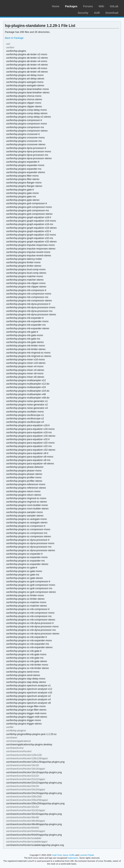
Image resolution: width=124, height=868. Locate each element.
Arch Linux (21, 6)
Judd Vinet (57, 855)
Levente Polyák (87, 855)
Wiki (101, 6)
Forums (88, 6)
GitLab (114, 6)
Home (56, 6)
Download (112, 13)
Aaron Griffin (69, 855)
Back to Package (14, 38)
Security (83, 13)
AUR (97, 13)
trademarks (73, 858)
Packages (71, 6)
